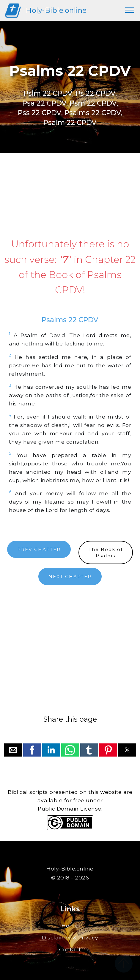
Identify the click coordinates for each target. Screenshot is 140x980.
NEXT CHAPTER (70, 577)
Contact (70, 949)
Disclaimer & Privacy (70, 937)
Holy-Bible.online (56, 10)
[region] (70, 196)
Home (70, 926)
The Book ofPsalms (106, 552)
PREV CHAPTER (39, 549)
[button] (13, 750)
